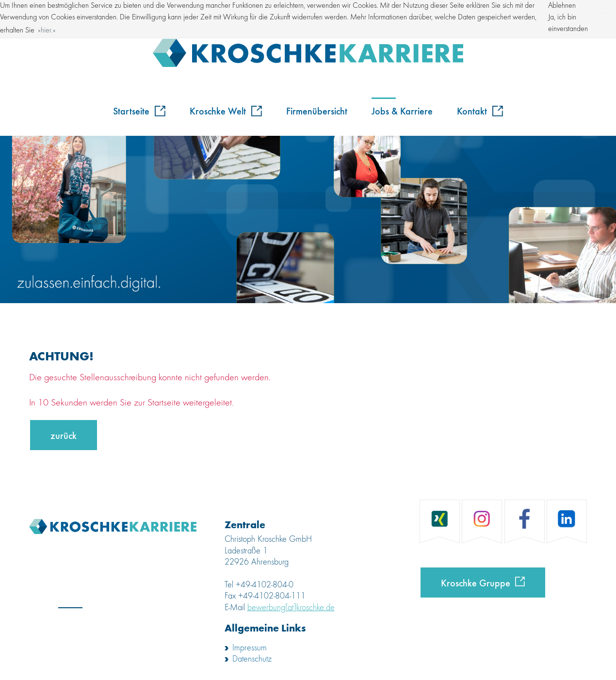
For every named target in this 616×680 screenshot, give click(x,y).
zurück (64, 435)
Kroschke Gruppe (476, 582)
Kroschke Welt (226, 110)
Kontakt (480, 110)
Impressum (250, 648)
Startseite (139, 110)
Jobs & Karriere (402, 110)
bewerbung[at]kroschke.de (291, 608)
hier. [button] (47, 31)
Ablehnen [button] (562, 6)
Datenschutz (252, 659)
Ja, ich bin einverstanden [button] (568, 23)
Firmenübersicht (317, 110)
